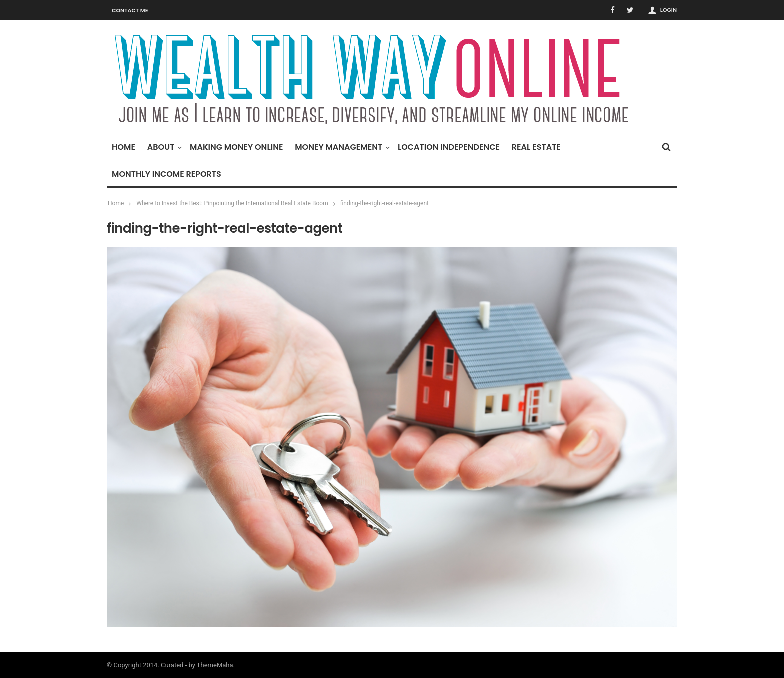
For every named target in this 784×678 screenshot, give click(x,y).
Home (124, 147)
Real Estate (536, 147)
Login (669, 10)
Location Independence (449, 147)
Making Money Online (236, 147)
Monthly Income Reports (167, 174)
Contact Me (130, 10)
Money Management (341, 147)
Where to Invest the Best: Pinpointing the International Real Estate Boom (232, 203)
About (164, 147)
